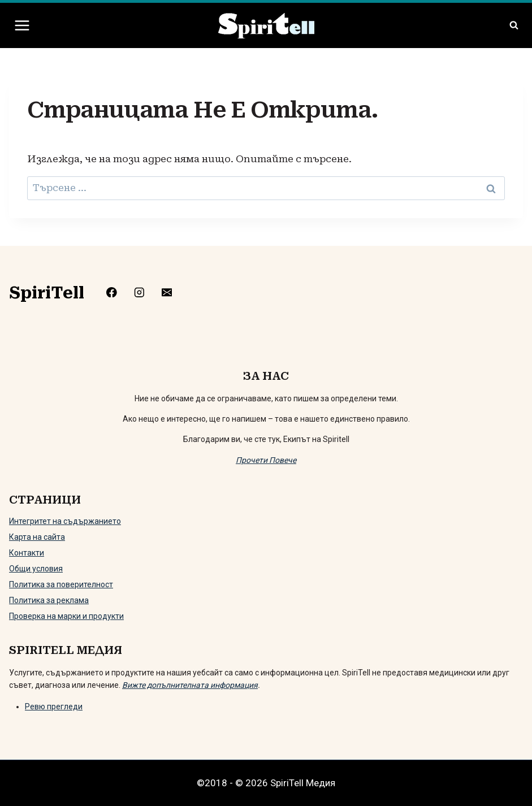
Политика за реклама (49, 600)
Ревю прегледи (54, 707)
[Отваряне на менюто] (22, 25)
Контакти (27, 553)
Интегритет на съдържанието (65, 521)
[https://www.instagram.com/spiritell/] (143, 292)
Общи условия (36, 569)
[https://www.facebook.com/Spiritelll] (116, 292)
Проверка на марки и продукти (66, 616)
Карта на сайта (37, 537)
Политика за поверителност (61, 584)
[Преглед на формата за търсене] (514, 25)
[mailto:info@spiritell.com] (170, 292)
